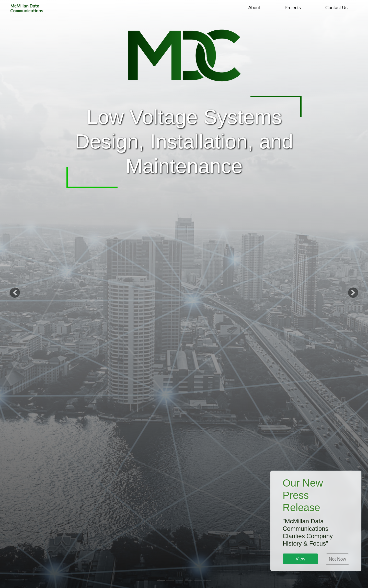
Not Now (337, 559)
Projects (293, 8)
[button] (15, 294)
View (301, 559)
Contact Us (336, 8)
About (254, 8)
